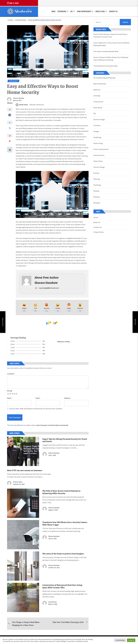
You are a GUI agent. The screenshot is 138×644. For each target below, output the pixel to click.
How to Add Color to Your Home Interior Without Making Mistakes (111, 44)
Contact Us (113, 11)
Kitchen (96, 173)
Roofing (96, 197)
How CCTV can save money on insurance (25, 470)
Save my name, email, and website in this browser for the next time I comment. (36, 409)
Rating (10, 391)
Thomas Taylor (18, 482)
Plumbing (97, 185)
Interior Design (99, 167)
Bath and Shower (100, 84)
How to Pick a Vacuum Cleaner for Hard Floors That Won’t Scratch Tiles (110, 36)
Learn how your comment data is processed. (52, 425)
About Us (97, 222)
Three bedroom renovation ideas (106, 66)
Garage (96, 131)
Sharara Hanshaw (19, 98)
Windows (97, 203)
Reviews (96, 191)
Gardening (97, 137)
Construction (98, 102)
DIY (73, 11)
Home (53, 11)
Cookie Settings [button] (120, 640)
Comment (11, 374)
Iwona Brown (52, 602)
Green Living (98, 143)
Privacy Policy (99, 232)
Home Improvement (85, 11)
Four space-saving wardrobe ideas (106, 51)
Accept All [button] (131, 640)
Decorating (63, 11)
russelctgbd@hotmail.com (47, 288)
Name (10, 398)
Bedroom (97, 90)
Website (67, 398)
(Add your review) (64, 342)
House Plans (101, 11)
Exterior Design (99, 119)
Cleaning (97, 96)
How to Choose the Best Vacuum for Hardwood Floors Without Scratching (111, 59)
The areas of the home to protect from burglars (63, 554)
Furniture (97, 125)
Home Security (13, 81)
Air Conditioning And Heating (104, 78)
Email (38, 398)
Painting (97, 179)
